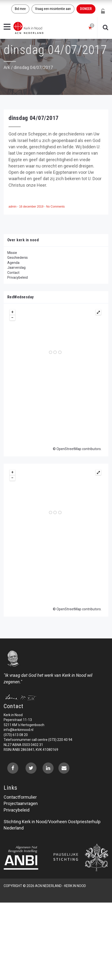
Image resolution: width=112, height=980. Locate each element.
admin (13, 207)
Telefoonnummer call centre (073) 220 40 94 (38, 740)
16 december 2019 (32, 207)
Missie (12, 253)
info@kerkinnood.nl (19, 730)
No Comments (55, 207)
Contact (13, 273)
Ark (7, 67)
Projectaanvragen (21, 803)
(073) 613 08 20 (16, 735)
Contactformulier (20, 797)
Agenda (13, 263)
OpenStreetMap (69, 449)
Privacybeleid (18, 277)
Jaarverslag (16, 268)
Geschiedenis (18, 258)
